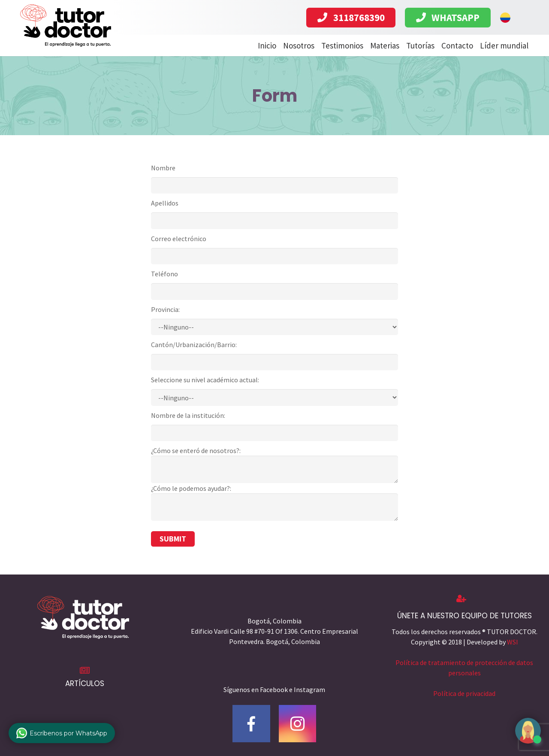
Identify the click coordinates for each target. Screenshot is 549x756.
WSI (513, 642)
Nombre (163, 168)
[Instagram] (298, 724)
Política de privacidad (464, 693)
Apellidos (165, 203)
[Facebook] (251, 724)
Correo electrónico (179, 239)
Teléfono (164, 274)
